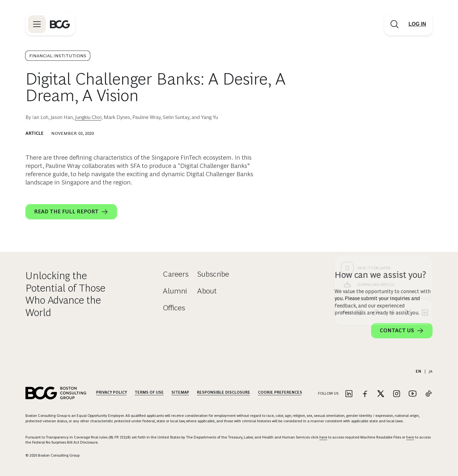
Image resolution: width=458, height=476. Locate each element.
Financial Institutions (58, 56)
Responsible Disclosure (224, 392)
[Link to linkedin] (349, 394)
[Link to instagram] (397, 394)
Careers (176, 274)
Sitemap (180, 392)
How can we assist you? (380, 275)
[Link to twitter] (381, 394)
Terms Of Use (149, 392)
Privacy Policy (111, 392)
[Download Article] (384, 183)
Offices (174, 308)
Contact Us (402, 331)
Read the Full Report (71, 212)
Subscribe (213, 274)
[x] (408, 210)
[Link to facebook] (365, 394)
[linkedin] (425, 210)
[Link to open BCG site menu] (37, 24)
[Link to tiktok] (428, 394)
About (207, 291)
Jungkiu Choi (88, 117)
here (323, 437)
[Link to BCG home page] (60, 24)
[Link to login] (417, 24)
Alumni (175, 291)
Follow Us (328, 393)
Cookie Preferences (280, 392)
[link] (375, 210)
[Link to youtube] (413, 394)
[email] (359, 210)
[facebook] (392, 210)
